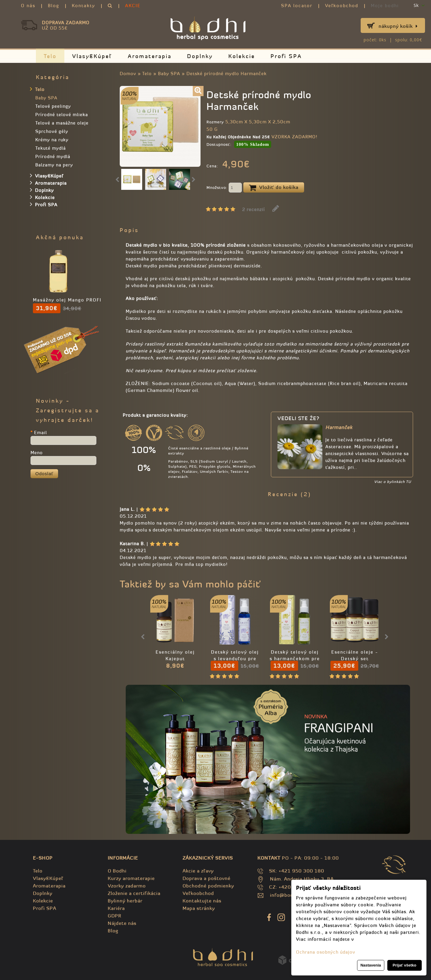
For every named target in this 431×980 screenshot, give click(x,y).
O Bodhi (117, 871)
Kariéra (116, 908)
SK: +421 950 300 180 (297, 871)
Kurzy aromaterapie (131, 878)
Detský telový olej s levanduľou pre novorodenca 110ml (235, 659)
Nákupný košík (398, 26)
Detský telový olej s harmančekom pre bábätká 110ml (295, 659)
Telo (50, 56)
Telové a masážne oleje (62, 123)
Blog (54, 6)
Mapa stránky (199, 908)
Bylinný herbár (125, 901)
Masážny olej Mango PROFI (67, 300)
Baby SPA (169, 74)
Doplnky (200, 56)
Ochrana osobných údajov (326, 952)
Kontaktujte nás (202, 901)
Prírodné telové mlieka (62, 115)
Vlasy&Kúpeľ (92, 56)
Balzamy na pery (54, 165)
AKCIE (133, 6)
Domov (128, 74)
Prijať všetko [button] (405, 965)
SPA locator (297, 6)
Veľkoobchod (342, 6)
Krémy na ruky (52, 140)
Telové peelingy (53, 106)
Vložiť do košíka (274, 188)
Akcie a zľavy (198, 871)
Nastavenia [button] (371, 965)
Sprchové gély (52, 131)
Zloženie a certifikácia (134, 893)
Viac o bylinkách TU (393, 482)
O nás (28, 6)
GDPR (114, 916)
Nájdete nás (122, 923)
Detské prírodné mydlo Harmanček (227, 74)
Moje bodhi (385, 6)
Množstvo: (224, 188)
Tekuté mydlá (51, 148)
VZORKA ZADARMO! (294, 137)
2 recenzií (254, 209)
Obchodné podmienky (208, 886)
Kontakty (84, 6)
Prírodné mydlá (53, 156)
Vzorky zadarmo (127, 886)
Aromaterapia (150, 56)
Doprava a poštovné (207, 878)
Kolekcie (242, 56)
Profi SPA (286, 56)
